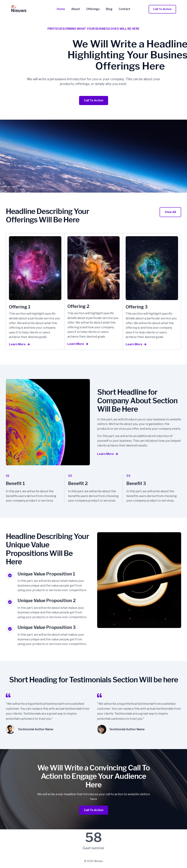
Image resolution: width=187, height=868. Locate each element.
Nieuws (19, 10)
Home (62, 9)
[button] (162, 9)
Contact (124, 9)
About (76, 9)
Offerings (93, 9)
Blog (109, 9)
